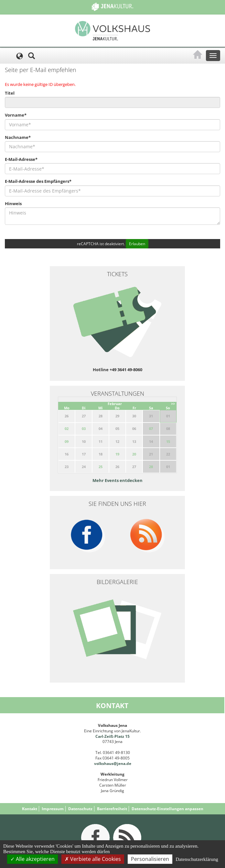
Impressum (53, 809)
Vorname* (16, 115)
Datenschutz (80, 809)
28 (151, 467)
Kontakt (30, 809)
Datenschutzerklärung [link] (197, 859)
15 (168, 441)
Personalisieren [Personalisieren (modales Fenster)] (150, 859)
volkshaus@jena (110, 763)
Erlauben (137, 244)
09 (67, 441)
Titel (10, 93)
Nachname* (18, 137)
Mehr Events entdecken (118, 480)
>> (173, 404)
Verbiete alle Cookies (93, 859)
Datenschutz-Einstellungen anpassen (167, 809)
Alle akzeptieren (32, 859)
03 (84, 429)
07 (151, 429)
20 (134, 454)
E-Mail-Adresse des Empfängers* (38, 181)
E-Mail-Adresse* (21, 159)
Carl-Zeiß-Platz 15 (112, 736)
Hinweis (13, 204)
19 (117, 454)
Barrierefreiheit (112, 809)
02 (67, 429)
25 (101, 467)
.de (128, 763)
